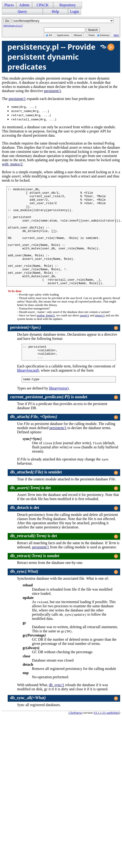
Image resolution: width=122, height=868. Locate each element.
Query (22, 11)
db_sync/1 (57, 708)
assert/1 (84, 335)
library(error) (59, 411)
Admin (24, 5)
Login (75, 11)
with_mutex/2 (12, 164)
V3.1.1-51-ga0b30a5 (106, 736)
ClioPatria (75, 736)
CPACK (43, 5)
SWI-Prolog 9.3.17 (13, 26)
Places (9, 5)
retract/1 (100, 335)
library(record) (28, 393)
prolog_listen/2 (46, 335)
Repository (68, 5)
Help (55, 11)
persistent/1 (53, 91)
